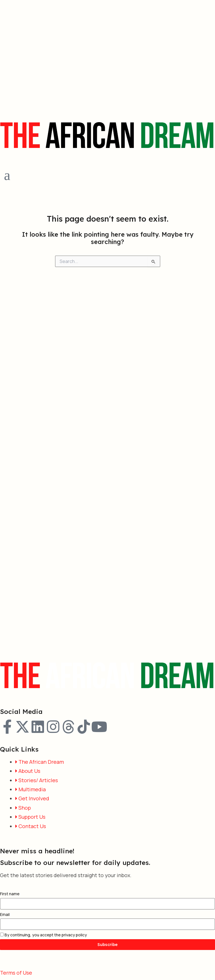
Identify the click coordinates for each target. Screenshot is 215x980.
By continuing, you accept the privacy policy (43, 935)
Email (5, 914)
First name (10, 894)
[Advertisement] (53, 53)
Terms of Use (16, 973)
